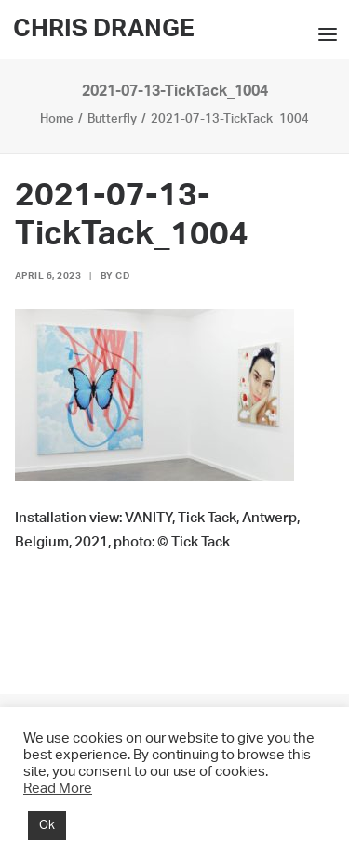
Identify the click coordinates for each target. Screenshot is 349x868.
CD (122, 276)
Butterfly (112, 119)
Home (57, 119)
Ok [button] (47, 826)
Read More (58, 789)
